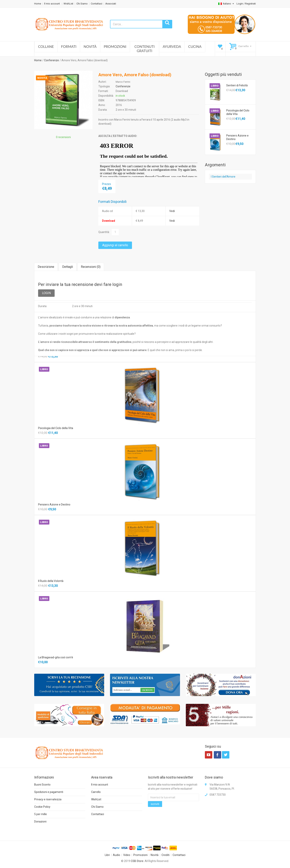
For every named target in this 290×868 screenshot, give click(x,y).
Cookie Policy (42, 807)
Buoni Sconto (42, 785)
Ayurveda (172, 46)
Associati (111, 4)
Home (38, 4)
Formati (69, 46)
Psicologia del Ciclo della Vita (238, 112)
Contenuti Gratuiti (145, 49)
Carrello (96, 792)
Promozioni (115, 46)
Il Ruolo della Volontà (51, 581)
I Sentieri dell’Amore (223, 177)
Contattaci (97, 4)
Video (127, 855)
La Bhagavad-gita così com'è (56, 657)
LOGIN (46, 293)
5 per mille (41, 814)
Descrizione (46, 267)
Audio (117, 855)
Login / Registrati (246, 4)
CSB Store (137, 861)
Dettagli (68, 267)
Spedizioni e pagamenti (49, 792)
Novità (90, 46)
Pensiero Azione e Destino (237, 137)
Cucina (195, 46)
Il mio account (52, 4)
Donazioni (40, 822)
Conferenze (52, 60)
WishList (68, 4)
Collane (46, 46)
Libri (107, 855)
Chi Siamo (82, 4)
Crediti (166, 855)
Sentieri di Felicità (237, 85)
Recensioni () (91, 267)
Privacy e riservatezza (48, 799)
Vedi (172, 211)
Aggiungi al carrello (115, 245)
